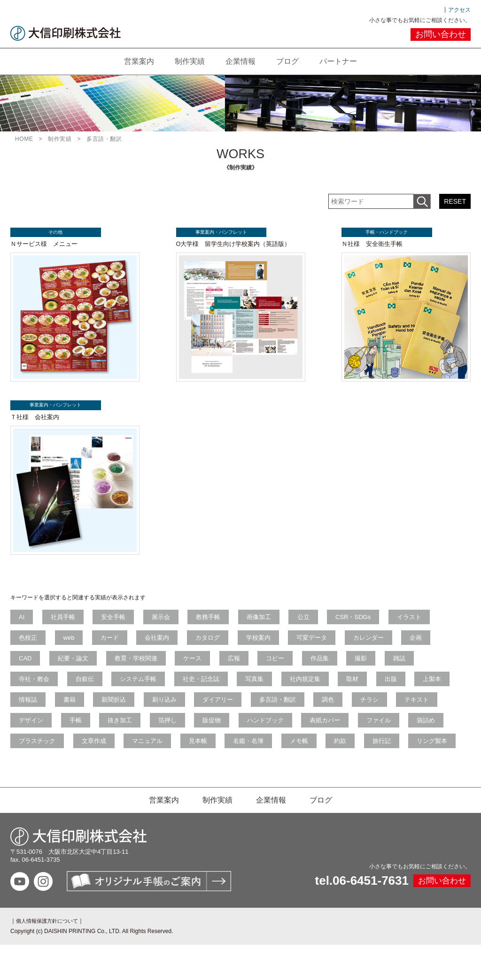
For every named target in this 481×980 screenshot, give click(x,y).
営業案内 (133, 61)
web (72, 646)
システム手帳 (143, 689)
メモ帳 (408, 754)
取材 (365, 689)
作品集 (331, 667)
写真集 (263, 689)
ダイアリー (273, 710)
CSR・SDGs (367, 624)
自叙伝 (88, 689)
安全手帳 (118, 624)
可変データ (324, 646)
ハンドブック (328, 732)
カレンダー (382, 646)
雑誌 (415, 667)
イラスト (425, 624)
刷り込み (217, 710)
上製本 (29, 710)
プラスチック (137, 754)
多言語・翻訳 (334, 710)
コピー (285, 667)
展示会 (167, 624)
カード (114, 646)
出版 (405, 689)
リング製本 (121, 775)
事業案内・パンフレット (216, 232)
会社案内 (163, 646)
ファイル (32, 754)
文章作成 (195, 754)
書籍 (118, 710)
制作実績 (187, 61)
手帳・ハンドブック (381, 232)
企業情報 (240, 61)
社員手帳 (66, 624)
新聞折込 (165, 710)
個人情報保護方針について (50, 956)
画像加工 (269, 624)
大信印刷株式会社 (66, 33)
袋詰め (81, 754)
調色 (387, 710)
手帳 (131, 732)
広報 (242, 667)
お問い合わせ (441, 34)
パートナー (344, 61)
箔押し (226, 732)
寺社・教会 (35, 689)
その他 (50, 232)
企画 (432, 646)
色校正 (29, 646)
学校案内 (268, 646)
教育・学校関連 (140, 667)
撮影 (375, 667)
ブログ (290, 61)
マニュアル (251, 754)
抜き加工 (177, 732)
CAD (26, 667)
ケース (199, 667)
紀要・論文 (76, 667)
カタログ (216, 646)
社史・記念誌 (208, 689)
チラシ (430, 710)
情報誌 (75, 710)
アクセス (459, 10)
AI (23, 624)
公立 (315, 624)
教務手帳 (217, 624)
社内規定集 (315, 689)
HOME (24, 138)
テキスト (32, 732)
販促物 (273, 732)
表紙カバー (390, 732)
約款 (26, 775)
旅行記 (69, 775)
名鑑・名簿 (355, 754)
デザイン (85, 732)
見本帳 (303, 754)
